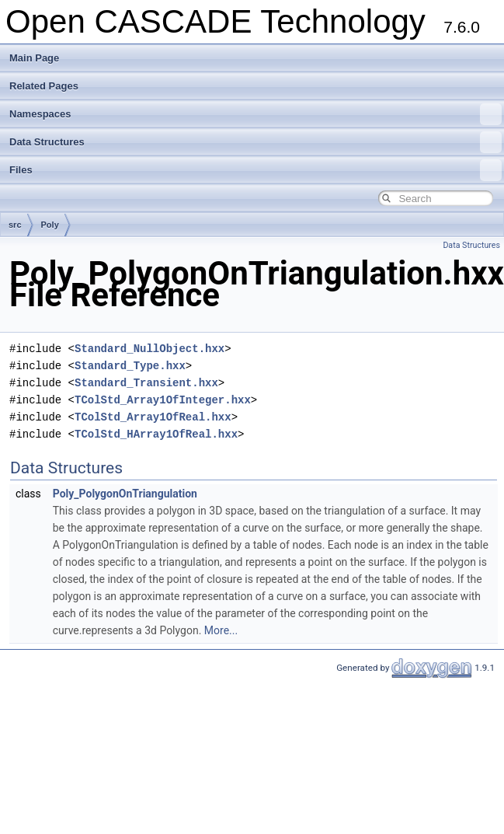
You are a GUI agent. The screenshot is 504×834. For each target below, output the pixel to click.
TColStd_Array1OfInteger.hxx (163, 400)
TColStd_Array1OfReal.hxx (153, 417)
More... (221, 630)
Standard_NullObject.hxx (149, 349)
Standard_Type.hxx (130, 366)
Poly (50, 225)
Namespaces (255, 114)
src (15, 225)
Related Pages (44, 86)
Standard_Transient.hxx (146, 383)
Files (255, 170)
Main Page (34, 58)
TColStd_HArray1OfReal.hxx (156, 434)
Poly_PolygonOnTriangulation (125, 494)
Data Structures (255, 142)
